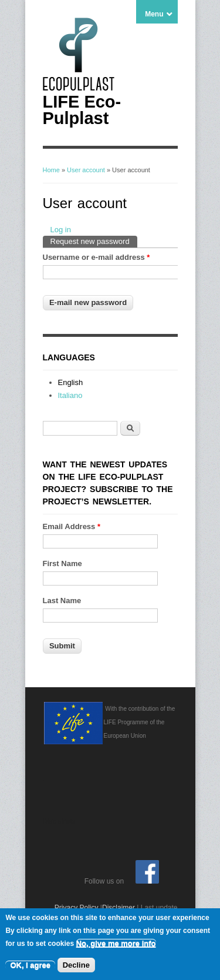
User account (86, 170)
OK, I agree (30, 966)
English (71, 382)
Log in (61, 230)
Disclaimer (119, 908)
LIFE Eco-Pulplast (82, 110)
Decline (76, 966)
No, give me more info (116, 944)
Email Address (72, 526)
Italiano (70, 395)
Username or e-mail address (97, 257)
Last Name (62, 601)
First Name (62, 563)
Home (51, 170)
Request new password (94, 241)
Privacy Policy (77, 908)
